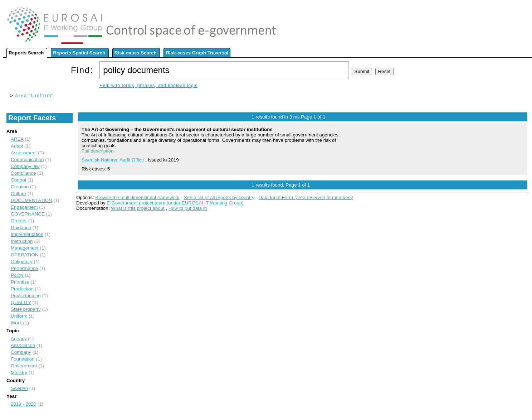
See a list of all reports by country (219, 197)
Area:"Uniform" (34, 96)
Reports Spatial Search (79, 53)
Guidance (21, 228)
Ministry (19, 373)
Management (25, 248)
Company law (25, 166)
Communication (27, 160)
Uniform (19, 316)
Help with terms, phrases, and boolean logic (148, 86)
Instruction (22, 241)
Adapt (17, 146)
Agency (19, 339)
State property (26, 309)
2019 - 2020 (23, 404)
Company (21, 352)
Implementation (27, 234)
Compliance (23, 173)
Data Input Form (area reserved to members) (306, 197)
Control (18, 180)
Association (23, 345)
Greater (19, 221)
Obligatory (22, 262)
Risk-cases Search (136, 53)
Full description (98, 151)
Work (16, 323)
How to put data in (188, 208)
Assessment (24, 153)
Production (22, 289)
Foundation (23, 359)
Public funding (26, 296)
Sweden (19, 388)
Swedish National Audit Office (113, 160)
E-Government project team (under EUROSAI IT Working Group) (175, 203)
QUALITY (21, 302)
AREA (17, 139)
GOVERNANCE (28, 214)
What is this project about (138, 208)
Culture (18, 194)
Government (24, 366)
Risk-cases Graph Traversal (197, 53)
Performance (24, 268)
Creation (20, 187)
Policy (17, 275)
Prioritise (20, 282)
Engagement (24, 207)
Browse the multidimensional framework (137, 197)
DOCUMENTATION (31, 200)
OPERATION (25, 255)
